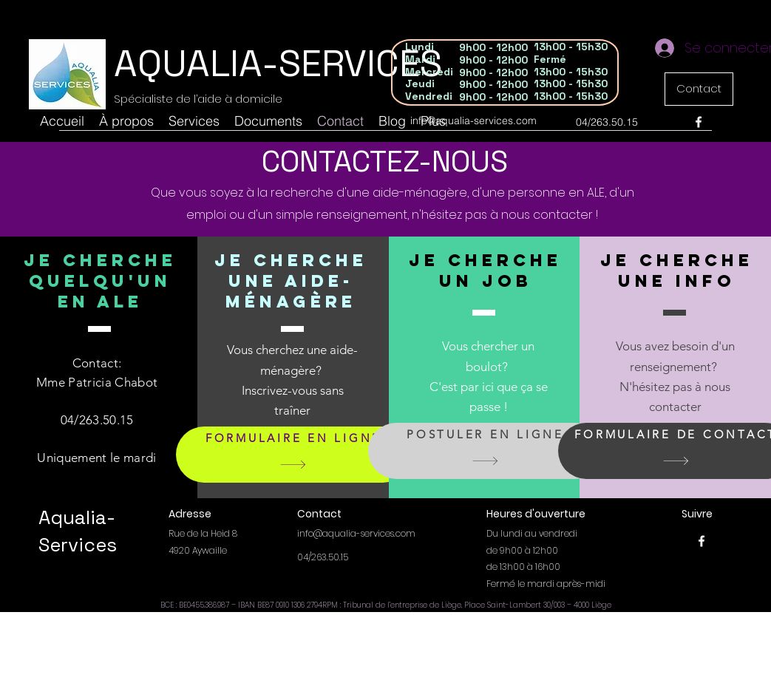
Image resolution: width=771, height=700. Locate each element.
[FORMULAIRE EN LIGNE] (293, 455)
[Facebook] (699, 122)
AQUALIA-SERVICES (278, 64)
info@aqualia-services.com (473, 120)
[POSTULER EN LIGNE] (486, 451)
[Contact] (699, 89)
